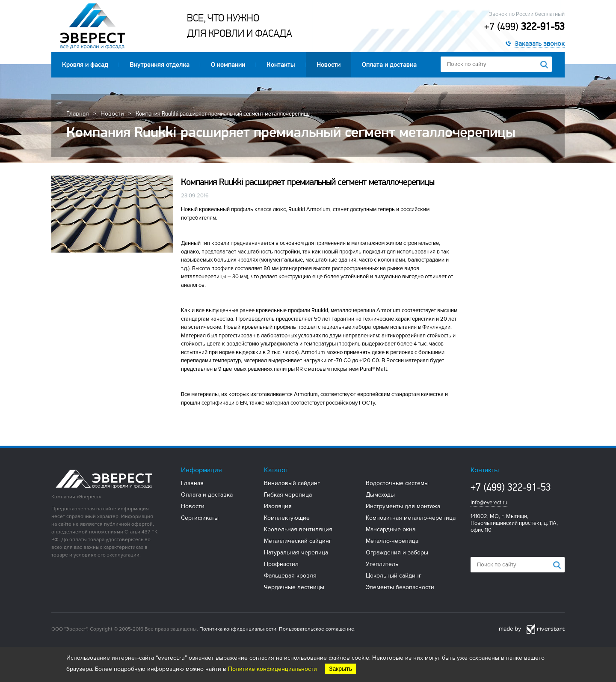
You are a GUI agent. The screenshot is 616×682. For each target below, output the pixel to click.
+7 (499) (524, 26)
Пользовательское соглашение (317, 629)
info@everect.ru (489, 503)
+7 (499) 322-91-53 (511, 487)
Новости (329, 64)
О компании (228, 64)
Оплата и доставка (389, 64)
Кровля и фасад (85, 64)
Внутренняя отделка (160, 64)
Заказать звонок (540, 44)
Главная (78, 114)
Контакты (281, 64)
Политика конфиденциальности (238, 629)
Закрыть (341, 669)
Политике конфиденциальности (272, 669)
